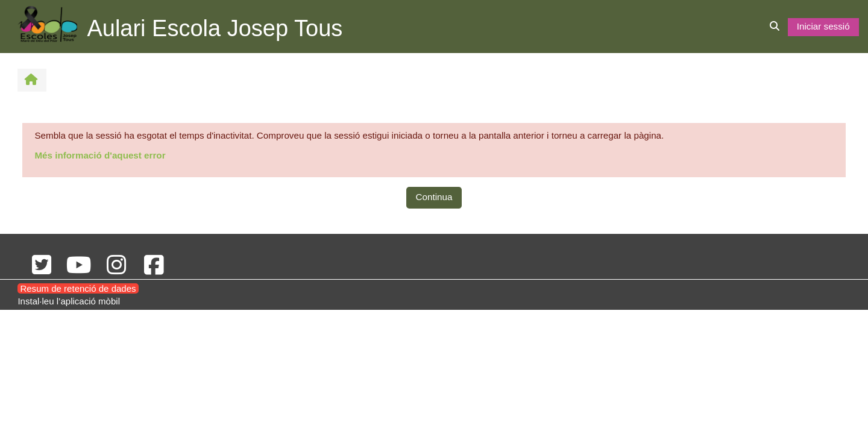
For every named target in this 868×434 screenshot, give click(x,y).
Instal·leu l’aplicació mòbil (69, 301)
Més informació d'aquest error (100, 155)
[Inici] (47, 26)
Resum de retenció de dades (78, 288)
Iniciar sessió (823, 26)
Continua (434, 197)
